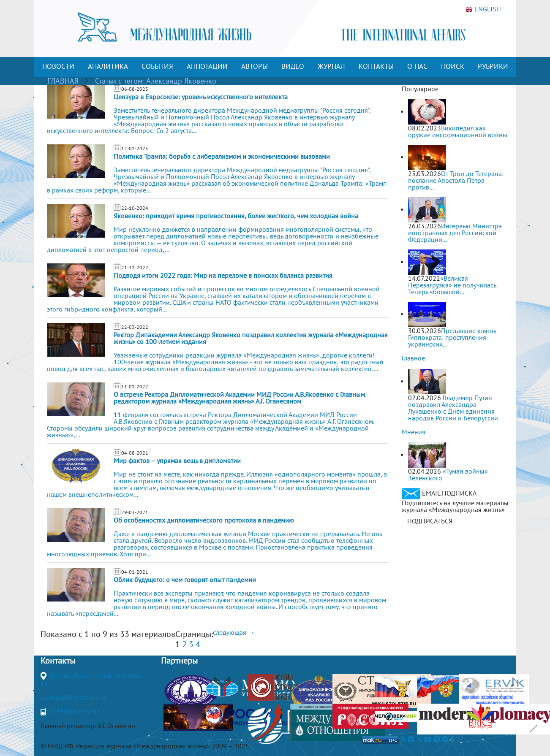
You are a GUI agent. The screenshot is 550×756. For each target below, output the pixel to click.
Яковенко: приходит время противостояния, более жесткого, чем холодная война (236, 216)
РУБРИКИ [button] (493, 66)
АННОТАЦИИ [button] (207, 66)
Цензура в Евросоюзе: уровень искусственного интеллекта (201, 97)
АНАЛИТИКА (108, 66)
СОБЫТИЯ (157, 66)
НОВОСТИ (58, 66)
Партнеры (179, 661)
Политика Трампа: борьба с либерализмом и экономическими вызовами (222, 156)
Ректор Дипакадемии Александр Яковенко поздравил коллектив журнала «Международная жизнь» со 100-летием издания (251, 338)
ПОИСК (453, 66)
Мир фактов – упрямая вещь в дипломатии (177, 461)
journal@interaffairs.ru (74, 697)
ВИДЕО (293, 66)
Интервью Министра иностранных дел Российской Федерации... (455, 233)
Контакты (58, 661)
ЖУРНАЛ (331, 66)
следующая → (234, 632)
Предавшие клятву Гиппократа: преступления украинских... (452, 337)
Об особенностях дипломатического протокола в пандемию (204, 520)
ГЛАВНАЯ (63, 81)
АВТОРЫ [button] (255, 66)
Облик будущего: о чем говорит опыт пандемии (185, 580)
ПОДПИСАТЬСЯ (430, 521)
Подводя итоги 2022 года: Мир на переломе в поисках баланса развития (223, 275)
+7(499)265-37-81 (74, 711)
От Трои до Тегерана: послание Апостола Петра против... (456, 180)
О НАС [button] (417, 66)
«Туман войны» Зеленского (448, 474)
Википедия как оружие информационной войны (458, 131)
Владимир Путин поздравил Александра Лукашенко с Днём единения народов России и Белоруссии (453, 408)
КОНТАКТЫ (376, 66)
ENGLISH (483, 9)
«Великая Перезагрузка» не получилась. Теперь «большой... (453, 285)
